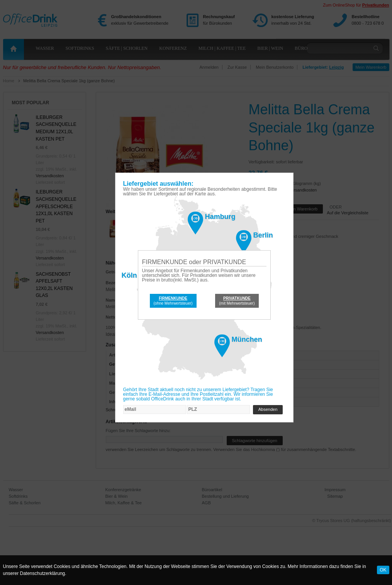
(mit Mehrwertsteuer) (237, 301)
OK (383, 570)
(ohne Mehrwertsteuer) (173, 301)
